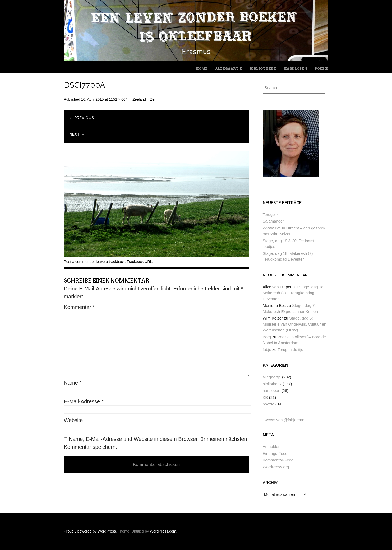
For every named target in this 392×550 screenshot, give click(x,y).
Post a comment (77, 262)
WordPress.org (276, 467)
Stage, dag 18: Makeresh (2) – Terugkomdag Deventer (294, 293)
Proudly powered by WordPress (90, 531)
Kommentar (79, 307)
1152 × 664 (118, 99)
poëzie (322, 68)
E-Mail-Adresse (84, 401)
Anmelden (272, 447)
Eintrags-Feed (275, 453)
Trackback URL (139, 262)
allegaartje (229, 68)
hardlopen (295, 68)
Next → (77, 134)
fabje (267, 350)
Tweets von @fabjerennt (284, 420)
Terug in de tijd (290, 350)
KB (265, 397)
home (202, 68)
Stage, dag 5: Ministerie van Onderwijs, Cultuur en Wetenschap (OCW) (295, 324)
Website (73, 420)
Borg (267, 337)
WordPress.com (163, 531)
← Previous (82, 118)
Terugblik (271, 214)
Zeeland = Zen (144, 99)
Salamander (273, 221)
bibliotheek (263, 68)
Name (73, 383)
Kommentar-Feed (278, 460)
